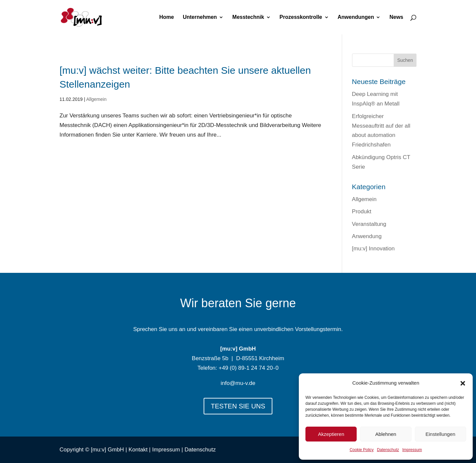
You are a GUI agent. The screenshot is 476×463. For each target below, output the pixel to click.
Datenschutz (388, 450)
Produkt (362, 211)
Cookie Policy (362, 450)
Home (167, 17)
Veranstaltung (369, 224)
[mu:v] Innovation (373, 249)
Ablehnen (386, 434)
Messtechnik (248, 17)
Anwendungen (356, 17)
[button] (463, 383)
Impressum (412, 450)
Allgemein (96, 99)
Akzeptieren (331, 434)
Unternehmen (200, 17)
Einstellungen (440, 434)
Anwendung (367, 236)
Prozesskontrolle (301, 17)
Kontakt (138, 450)
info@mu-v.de (238, 383)
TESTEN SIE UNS (238, 406)
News (396, 17)
